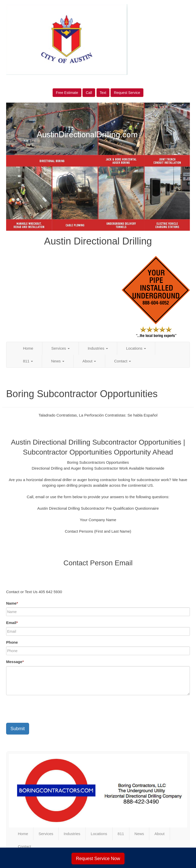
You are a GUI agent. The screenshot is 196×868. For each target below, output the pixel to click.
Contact (122, 361)
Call (89, 93)
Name (12, 603)
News (58, 361)
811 (28, 361)
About (89, 361)
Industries (98, 348)
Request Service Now (98, 859)
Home (28, 348)
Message (15, 662)
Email (12, 623)
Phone (12, 642)
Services (60, 348)
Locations (136, 348)
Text (103, 93)
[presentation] (45, 709)
